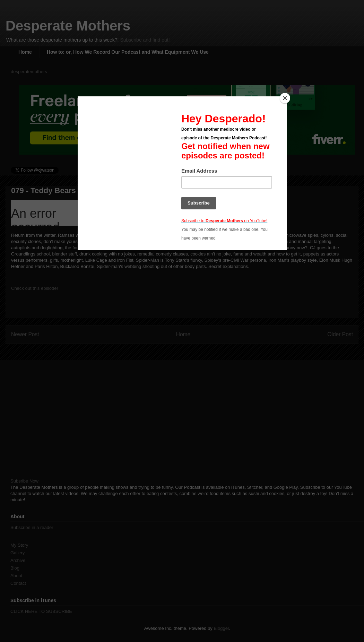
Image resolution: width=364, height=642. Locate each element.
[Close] (285, 98)
